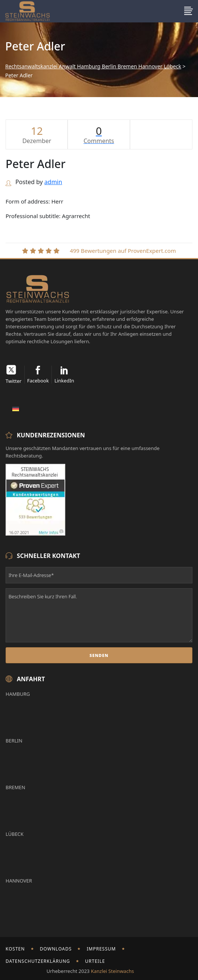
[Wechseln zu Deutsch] (16, 408)
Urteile (95, 961)
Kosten (15, 949)
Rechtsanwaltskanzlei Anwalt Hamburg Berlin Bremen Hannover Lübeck (93, 66)
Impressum (101, 949)
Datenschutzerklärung (38, 961)
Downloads (56, 949)
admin (53, 182)
